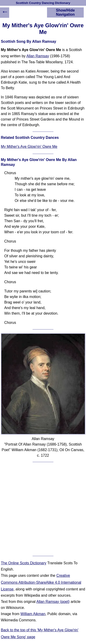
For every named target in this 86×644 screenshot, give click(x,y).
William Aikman (33, 614)
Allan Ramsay (38, 56)
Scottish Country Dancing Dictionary (43, 3)
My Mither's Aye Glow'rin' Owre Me (29, 147)
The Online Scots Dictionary (24, 563)
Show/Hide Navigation (65, 12)
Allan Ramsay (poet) (53, 602)
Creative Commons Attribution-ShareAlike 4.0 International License (41, 582)
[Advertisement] (43, 509)
